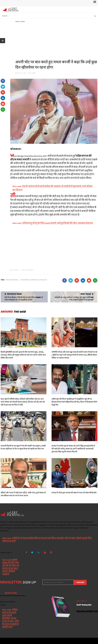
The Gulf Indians (14, 641)
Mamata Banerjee (12, 280)
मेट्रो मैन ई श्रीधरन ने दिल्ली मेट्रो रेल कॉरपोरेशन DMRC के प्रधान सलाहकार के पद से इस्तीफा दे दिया (24, 299)
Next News (86, 294)
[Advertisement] (56, 40)
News (23, 21)
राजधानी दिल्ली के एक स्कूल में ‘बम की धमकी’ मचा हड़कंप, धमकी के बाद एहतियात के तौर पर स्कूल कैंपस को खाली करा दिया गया (23, 447)
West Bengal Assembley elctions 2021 (34, 280)
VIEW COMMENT (27, 270)
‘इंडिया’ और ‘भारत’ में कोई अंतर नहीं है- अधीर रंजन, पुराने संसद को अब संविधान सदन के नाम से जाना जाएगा (23, 494)
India (17, 21)
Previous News (14, 294)
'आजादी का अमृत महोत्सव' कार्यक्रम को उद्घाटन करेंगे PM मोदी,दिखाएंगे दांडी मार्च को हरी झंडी (74, 299)
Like (32, 73)
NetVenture (92, 641)
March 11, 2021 (21, 73)
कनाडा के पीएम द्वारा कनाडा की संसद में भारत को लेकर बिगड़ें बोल (74, 493)
